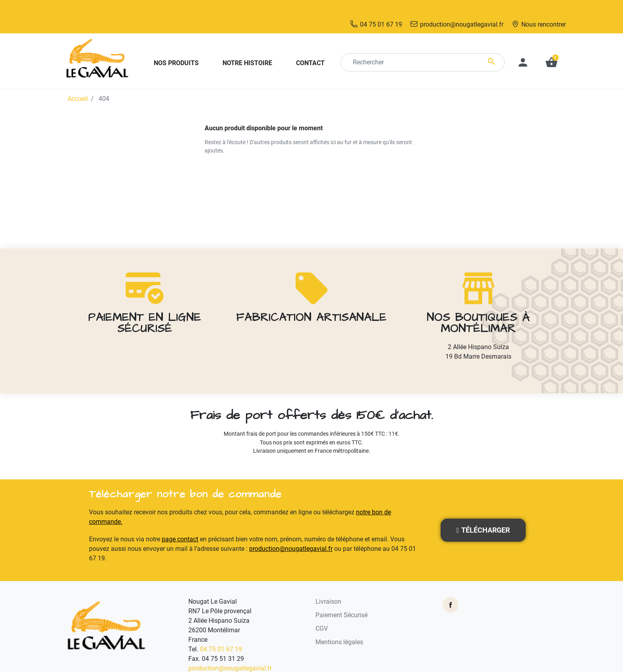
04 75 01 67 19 (221, 632)
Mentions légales (339, 625)
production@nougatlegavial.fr (291, 532)
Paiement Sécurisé (341, 598)
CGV (322, 611)
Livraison (328, 584)
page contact (180, 522)
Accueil (78, 82)
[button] (551, 45)
